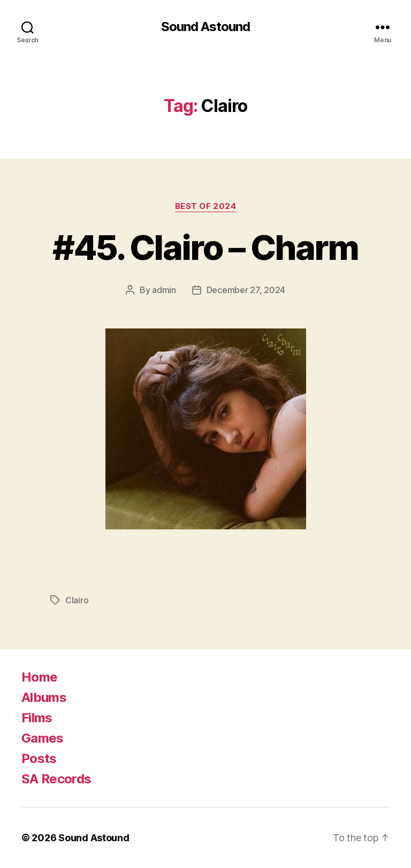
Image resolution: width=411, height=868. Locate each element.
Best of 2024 (206, 206)
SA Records (56, 779)
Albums (44, 697)
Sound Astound (205, 27)
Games (43, 738)
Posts (39, 758)
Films (37, 718)
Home (39, 677)
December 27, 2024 (246, 290)
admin (164, 290)
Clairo (77, 600)
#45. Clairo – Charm (205, 247)
